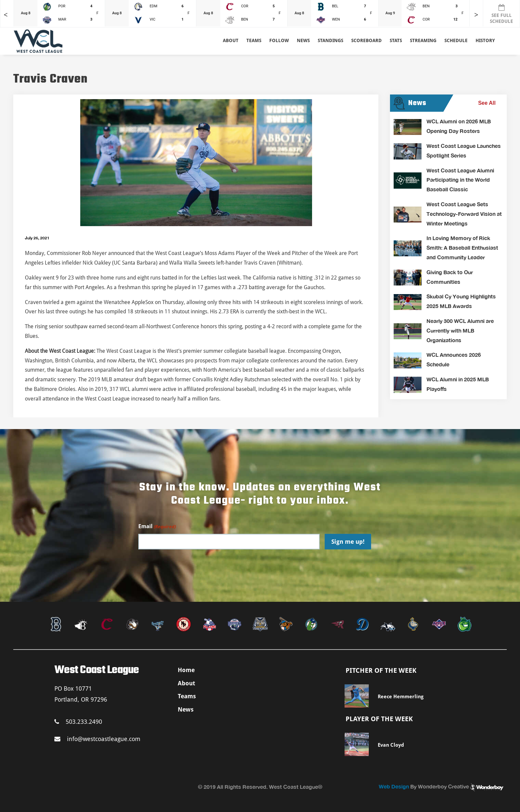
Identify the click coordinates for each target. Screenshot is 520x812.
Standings (330, 40)
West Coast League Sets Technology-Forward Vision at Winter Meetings (464, 214)
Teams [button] (254, 40)
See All (487, 103)
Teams (187, 696)
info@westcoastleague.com (97, 739)
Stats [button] (396, 40)
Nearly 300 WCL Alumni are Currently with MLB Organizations (460, 330)
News (303, 40)
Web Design (394, 786)
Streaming (423, 40)
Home (186, 670)
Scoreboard (366, 40)
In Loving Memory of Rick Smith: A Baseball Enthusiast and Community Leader (462, 248)
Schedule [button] (456, 40)
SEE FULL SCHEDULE (501, 14)
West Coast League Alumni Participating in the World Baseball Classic (460, 180)
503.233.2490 (78, 722)
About (231, 40)
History (485, 40)
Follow (279, 40)
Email (157, 527)
